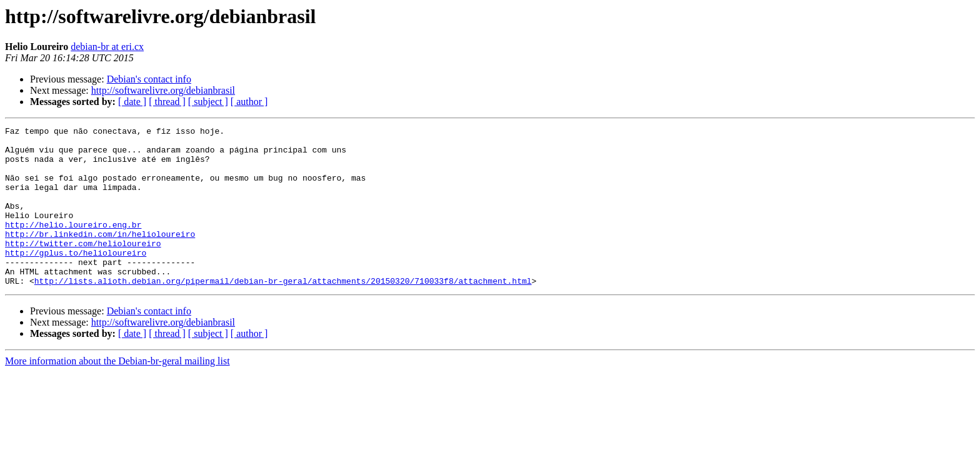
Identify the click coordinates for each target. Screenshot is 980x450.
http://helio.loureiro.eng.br (73, 245)
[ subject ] (208, 102)
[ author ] (249, 102)
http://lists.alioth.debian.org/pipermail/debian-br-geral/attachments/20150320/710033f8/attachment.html (283, 312)
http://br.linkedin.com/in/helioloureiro (100, 256)
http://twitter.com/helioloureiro (83, 267)
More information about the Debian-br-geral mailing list (117, 393)
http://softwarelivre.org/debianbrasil (163, 90)
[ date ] (132, 102)
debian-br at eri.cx (107, 47)
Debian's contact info (149, 79)
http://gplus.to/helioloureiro (76, 279)
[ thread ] (167, 102)
